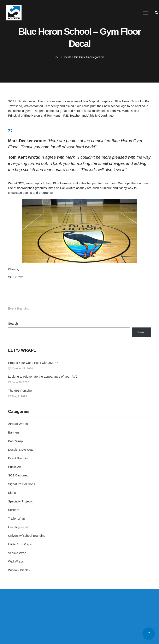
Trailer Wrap (17, 518)
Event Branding (19, 308)
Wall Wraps (16, 561)
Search (13, 323)
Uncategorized (95, 57)
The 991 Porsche (20, 391)
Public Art (15, 467)
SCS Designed (18, 475)
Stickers (14, 510)
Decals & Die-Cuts (74, 57)
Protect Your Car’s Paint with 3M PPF (34, 363)
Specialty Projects (20, 501)
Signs (12, 493)
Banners (14, 432)
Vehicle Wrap (17, 553)
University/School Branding (27, 536)
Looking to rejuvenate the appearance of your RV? (43, 376)
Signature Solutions (22, 484)
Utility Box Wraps (20, 544)
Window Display (19, 570)
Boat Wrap (15, 441)
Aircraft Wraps (18, 424)
